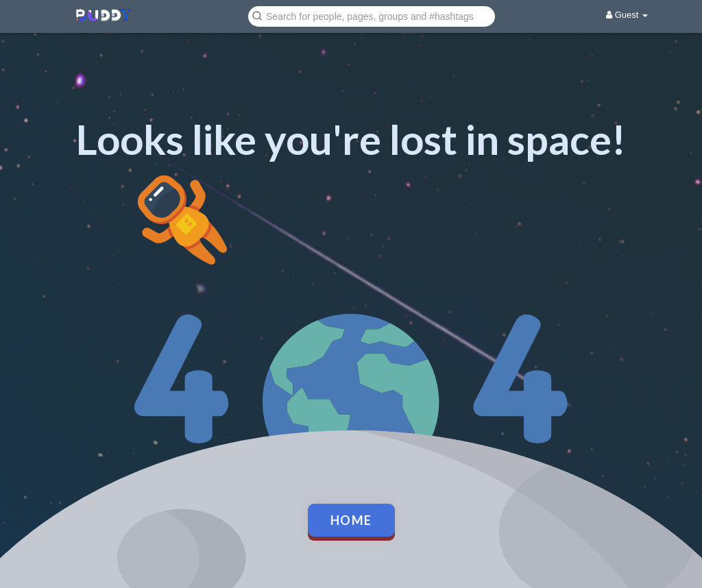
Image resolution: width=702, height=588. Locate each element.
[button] (372, 15)
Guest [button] (627, 15)
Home (351, 520)
